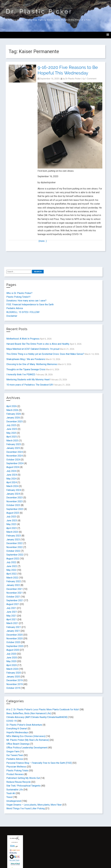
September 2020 (15, 646)
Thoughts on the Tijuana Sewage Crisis (26, 369)
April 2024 (12, 482)
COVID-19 (11, 721)
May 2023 (11, 524)
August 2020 (13, 650)
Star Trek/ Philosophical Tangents (23, 786)
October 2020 (13, 642)
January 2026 (13, 418)
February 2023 (14, 536)
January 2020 (13, 677)
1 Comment (91, 79)
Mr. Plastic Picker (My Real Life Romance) (28, 740)
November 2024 (15, 456)
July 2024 (11, 471)
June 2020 (12, 658)
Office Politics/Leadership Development (27, 748)
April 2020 (12, 665)
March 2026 (12, 410)
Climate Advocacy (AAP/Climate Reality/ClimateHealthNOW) (37, 717)
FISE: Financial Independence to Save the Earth (30, 305)
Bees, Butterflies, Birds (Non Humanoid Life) (29, 713)
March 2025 (12, 441)
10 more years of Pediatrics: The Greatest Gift (30, 385)
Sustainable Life (15, 790)
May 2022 (11, 570)
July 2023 (11, 517)
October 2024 (13, 460)
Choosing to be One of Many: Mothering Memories (32, 364)
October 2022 (13, 551)
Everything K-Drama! (17, 729)
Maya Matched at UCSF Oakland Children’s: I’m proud (33, 349)
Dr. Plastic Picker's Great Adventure (24, 725)
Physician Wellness (16, 767)
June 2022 (12, 566)
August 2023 (13, 513)
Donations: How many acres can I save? (26, 301)
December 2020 (15, 635)
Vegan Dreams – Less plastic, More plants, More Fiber (34, 805)
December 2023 (15, 498)
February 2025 (14, 444)
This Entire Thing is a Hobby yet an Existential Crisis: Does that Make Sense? (45, 354)
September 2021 (15, 600)
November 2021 (15, 593)
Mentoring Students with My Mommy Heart (28, 380)
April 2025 (12, 437)
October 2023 (13, 505)
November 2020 (15, 639)
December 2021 (15, 589)
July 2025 (11, 425)
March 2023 (12, 532)
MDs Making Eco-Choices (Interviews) (26, 736)
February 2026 (14, 414)
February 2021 (14, 627)
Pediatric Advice (15, 308)
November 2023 (15, 501)
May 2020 (11, 661)
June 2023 (12, 520)
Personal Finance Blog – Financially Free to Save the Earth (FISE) (39, 763)
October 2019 (13, 688)
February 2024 (14, 490)
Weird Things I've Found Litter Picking (26, 808)
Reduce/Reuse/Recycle (18, 782)
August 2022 (13, 559)
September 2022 (15, 555)
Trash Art (11, 793)
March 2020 (12, 669)
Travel (9, 797)
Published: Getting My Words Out (23, 778)
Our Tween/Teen (15, 755)
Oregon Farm (13, 751)
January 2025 (13, 448)
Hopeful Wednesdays (17, 732)
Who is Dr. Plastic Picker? (19, 293)
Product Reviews (15, 774)
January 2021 (13, 631)
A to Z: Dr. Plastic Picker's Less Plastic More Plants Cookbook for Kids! (43, 710)
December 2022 (15, 543)
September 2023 (15, 509)
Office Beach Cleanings (18, 744)
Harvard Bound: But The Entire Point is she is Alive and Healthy (38, 344)
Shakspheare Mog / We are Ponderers (26, 359)
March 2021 (12, 623)
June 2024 (12, 475)
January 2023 (13, 540)
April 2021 (12, 619)
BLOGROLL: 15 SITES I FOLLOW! (23, 312)
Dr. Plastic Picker (39, 11)
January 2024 (13, 494)
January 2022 (13, 585)
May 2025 (11, 433)
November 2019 (15, 684)
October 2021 (13, 597)
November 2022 (15, 547)
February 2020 (14, 673)
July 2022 (11, 562)
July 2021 (11, 608)
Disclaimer (12, 316)
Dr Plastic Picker (73, 79)
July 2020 (11, 654)
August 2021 (13, 604)
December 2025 (15, 422)
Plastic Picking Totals (17, 771)
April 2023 (12, 528)
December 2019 (15, 680)
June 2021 (12, 612)
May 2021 (11, 616)
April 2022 (12, 574)
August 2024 (13, 467)
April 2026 (12, 406)
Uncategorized (14, 801)
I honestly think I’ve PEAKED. (21, 374)
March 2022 (12, 578)
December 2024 (15, 452)
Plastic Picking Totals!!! (18, 297)
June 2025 (12, 429)
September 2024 (15, 463)
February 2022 (14, 581)
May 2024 (11, 479)
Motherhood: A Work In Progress (23, 339)
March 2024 (12, 486)
